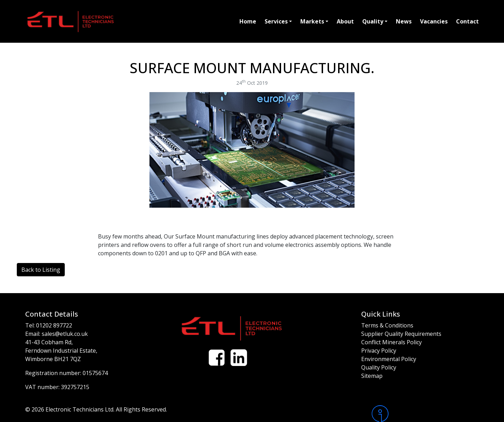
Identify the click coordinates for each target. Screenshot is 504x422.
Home (248, 21)
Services (276, 21)
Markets (312, 21)
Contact (467, 21)
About (345, 21)
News (404, 21)
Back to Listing (41, 270)
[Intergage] (425, 414)
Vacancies (434, 21)
